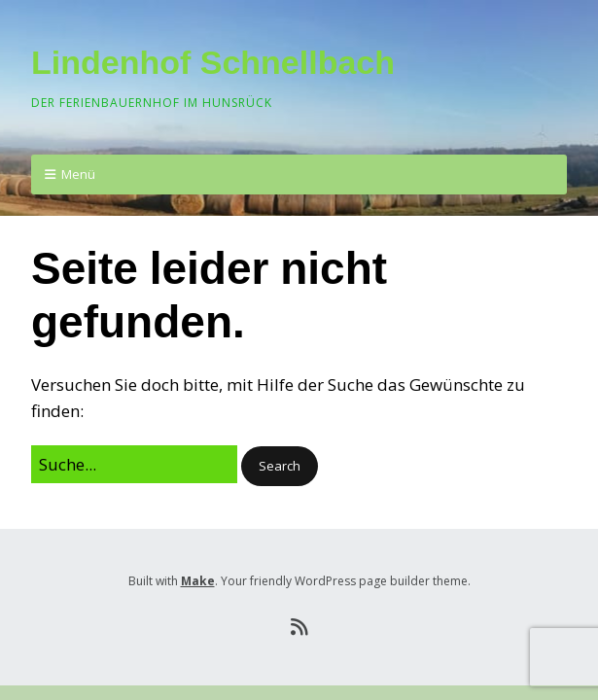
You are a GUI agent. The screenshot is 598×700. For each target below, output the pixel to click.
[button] (280, 466)
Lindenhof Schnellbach (213, 62)
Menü (78, 174)
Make (198, 581)
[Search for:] (134, 464)
